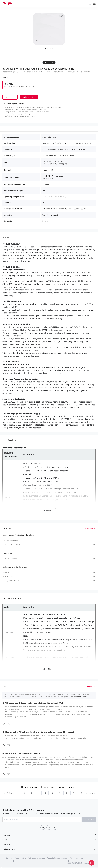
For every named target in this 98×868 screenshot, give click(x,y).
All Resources (90, 529)
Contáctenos (7, 858)
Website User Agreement (57, 858)
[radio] (16, 793)
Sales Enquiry (30, 97)
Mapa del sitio (20, 858)
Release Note (8, 577)
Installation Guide (10, 559)
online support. (82, 697)
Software (6, 573)
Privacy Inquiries (76, 858)
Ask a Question (90, 687)
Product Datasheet (10, 541)
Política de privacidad (37, 858)
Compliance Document (12, 545)
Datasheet (10, 97)
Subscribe (89, 820)
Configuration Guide (11, 581)
